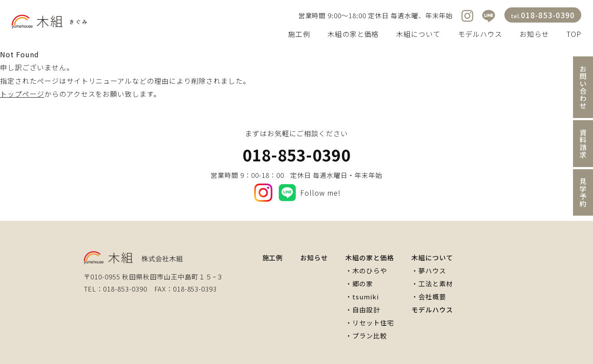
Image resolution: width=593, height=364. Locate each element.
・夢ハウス (429, 271)
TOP (574, 34)
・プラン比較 (366, 336)
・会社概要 (429, 297)
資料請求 (583, 144)
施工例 (299, 34)
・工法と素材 (432, 284)
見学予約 (583, 193)
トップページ (22, 94)
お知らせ (534, 34)
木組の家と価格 (353, 34)
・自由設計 (363, 310)
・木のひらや (366, 271)
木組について (418, 34)
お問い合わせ (583, 87)
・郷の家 (359, 284)
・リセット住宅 (370, 323)
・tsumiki (362, 297)
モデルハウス (480, 34)
